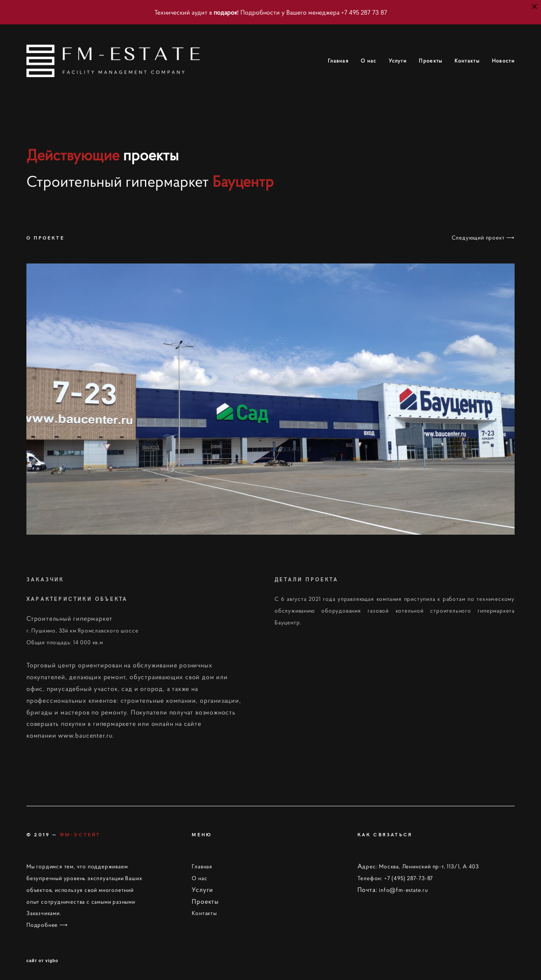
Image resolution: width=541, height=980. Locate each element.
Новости (503, 61)
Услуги (398, 61)
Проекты (431, 61)
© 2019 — (64, 834)
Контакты (467, 61)
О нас (369, 61)
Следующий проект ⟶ (483, 237)
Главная (338, 61)
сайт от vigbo (42, 961)
